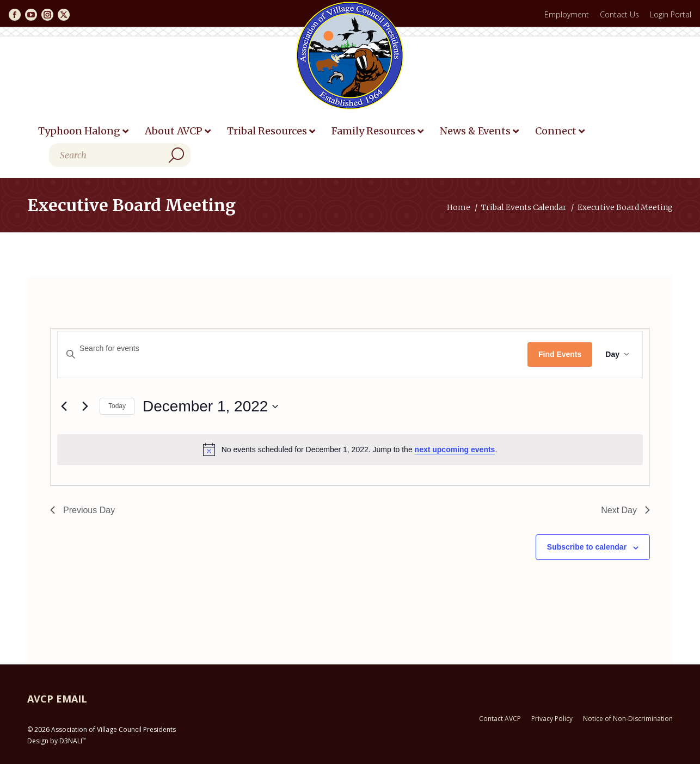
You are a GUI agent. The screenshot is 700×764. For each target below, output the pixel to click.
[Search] (120, 155)
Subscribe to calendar (587, 547)
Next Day (625, 510)
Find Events (560, 354)
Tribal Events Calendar (524, 207)
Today (117, 406)
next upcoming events (455, 449)
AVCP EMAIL (57, 699)
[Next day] (85, 406)
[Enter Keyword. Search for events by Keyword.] (293, 349)
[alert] (350, 449)
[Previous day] (64, 406)
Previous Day (82, 510)
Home (459, 207)
